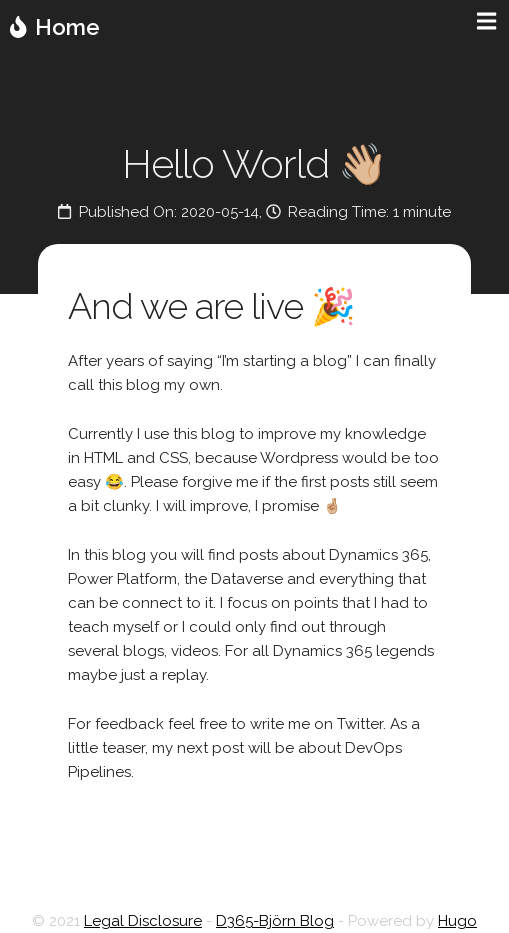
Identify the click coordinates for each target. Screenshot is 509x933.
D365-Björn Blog (275, 921)
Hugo (457, 921)
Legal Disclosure (143, 921)
